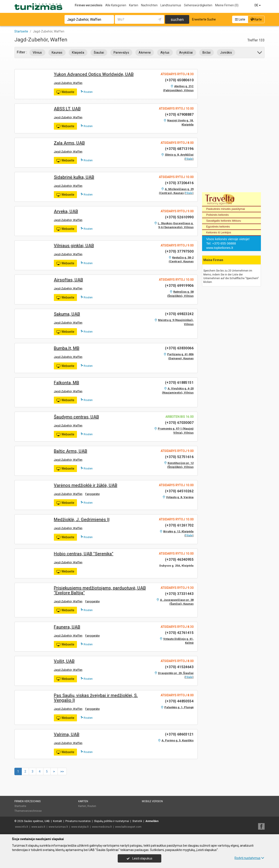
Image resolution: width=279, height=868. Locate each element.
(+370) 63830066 (179, 348)
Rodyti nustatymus (249, 858)
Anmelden (152, 821)
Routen (87, 92)
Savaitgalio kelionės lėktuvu (224, 221)
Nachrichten (149, 5)
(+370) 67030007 (179, 423)
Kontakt (58, 821)
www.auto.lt (38, 827)
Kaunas (57, 53)
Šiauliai (99, 53)
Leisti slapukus (139, 858)
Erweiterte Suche (204, 19)
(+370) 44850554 (179, 701)
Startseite (20, 806)
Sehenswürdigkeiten (198, 5)
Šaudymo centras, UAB (76, 417)
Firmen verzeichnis (89, 5)
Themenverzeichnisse (28, 811)
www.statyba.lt (80, 827)
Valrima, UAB (67, 734)
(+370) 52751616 (179, 457)
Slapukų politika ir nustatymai (111, 821)
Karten (134, 5)
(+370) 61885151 (179, 383)
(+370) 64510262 (179, 491)
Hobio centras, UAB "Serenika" (84, 554)
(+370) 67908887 (179, 115)
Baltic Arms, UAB (71, 451)
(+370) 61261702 (179, 525)
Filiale (189, 159)
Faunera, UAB (67, 627)
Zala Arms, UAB (69, 143)
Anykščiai (186, 53)
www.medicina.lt (102, 827)
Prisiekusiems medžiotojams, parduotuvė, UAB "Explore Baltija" (100, 590)
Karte (256, 19)
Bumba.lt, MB (67, 348)
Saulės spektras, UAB (37, 821)
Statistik (137, 821)
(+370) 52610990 (179, 217)
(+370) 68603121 (179, 734)
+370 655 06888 (224, 243)
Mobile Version (152, 801)
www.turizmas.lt (58, 827)
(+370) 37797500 (179, 251)
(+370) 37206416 (179, 183)
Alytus (165, 53)
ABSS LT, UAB (67, 109)
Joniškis (226, 53)
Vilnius (37, 53)
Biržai (207, 53)
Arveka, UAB (66, 211)
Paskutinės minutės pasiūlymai (226, 209)
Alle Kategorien (116, 5)
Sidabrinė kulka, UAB (74, 177)
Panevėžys (121, 53)
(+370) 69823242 (179, 314)
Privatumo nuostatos (78, 821)
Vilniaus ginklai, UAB (74, 246)
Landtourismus (171, 5)
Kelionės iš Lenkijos (219, 232)
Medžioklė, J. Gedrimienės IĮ (82, 520)
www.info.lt (22, 827)
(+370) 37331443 (179, 594)
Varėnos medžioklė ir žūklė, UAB (86, 485)
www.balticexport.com (128, 827)
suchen (177, 20)
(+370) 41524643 (179, 667)
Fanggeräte (92, 494)
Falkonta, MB (66, 383)
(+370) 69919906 (179, 286)
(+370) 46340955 (179, 560)
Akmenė (145, 53)
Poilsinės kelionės (217, 215)
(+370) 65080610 (179, 80)
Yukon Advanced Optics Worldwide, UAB (94, 74)
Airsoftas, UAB (68, 280)
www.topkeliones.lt (220, 248)
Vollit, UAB (64, 661)
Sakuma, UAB (67, 314)
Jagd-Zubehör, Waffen (68, 83)
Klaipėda (78, 53)
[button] (260, 53)
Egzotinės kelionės (218, 227)
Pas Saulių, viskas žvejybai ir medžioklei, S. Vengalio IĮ (96, 698)
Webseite (65, 92)
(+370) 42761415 (179, 633)
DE (258, 5)
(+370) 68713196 (179, 149)
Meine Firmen (227, 5)
